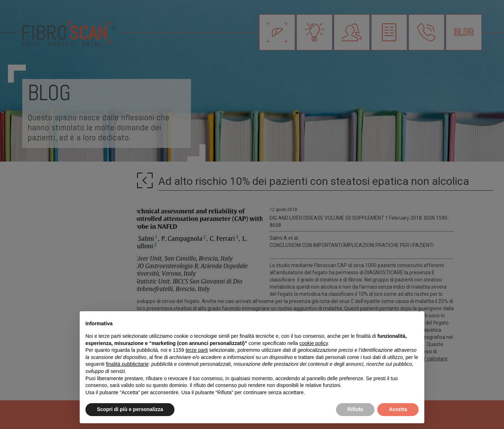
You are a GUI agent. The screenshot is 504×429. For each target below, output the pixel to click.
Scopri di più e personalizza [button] (130, 409)
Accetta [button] (398, 409)
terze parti (197, 350)
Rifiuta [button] (355, 409)
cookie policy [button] (314, 343)
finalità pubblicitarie (127, 364)
